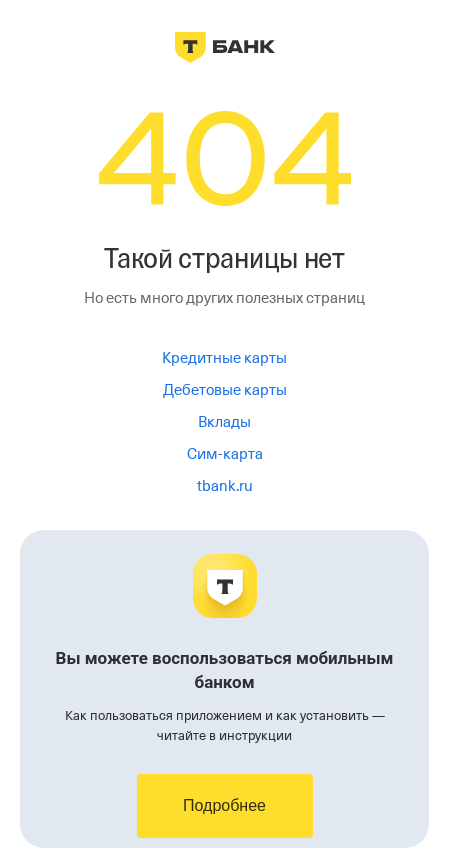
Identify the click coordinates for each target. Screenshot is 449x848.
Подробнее (224, 805)
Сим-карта (225, 454)
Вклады (224, 422)
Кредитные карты (224, 358)
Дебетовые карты (225, 390)
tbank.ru (225, 486)
